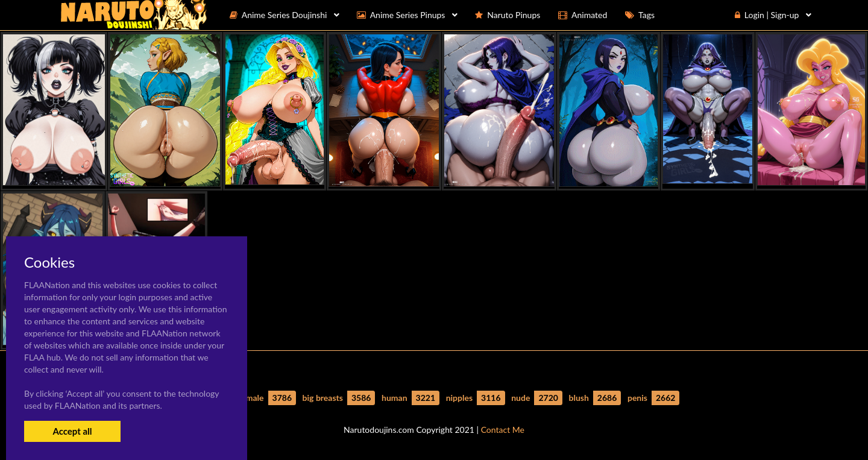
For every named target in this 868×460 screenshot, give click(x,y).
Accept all (72, 431)
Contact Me (503, 430)
